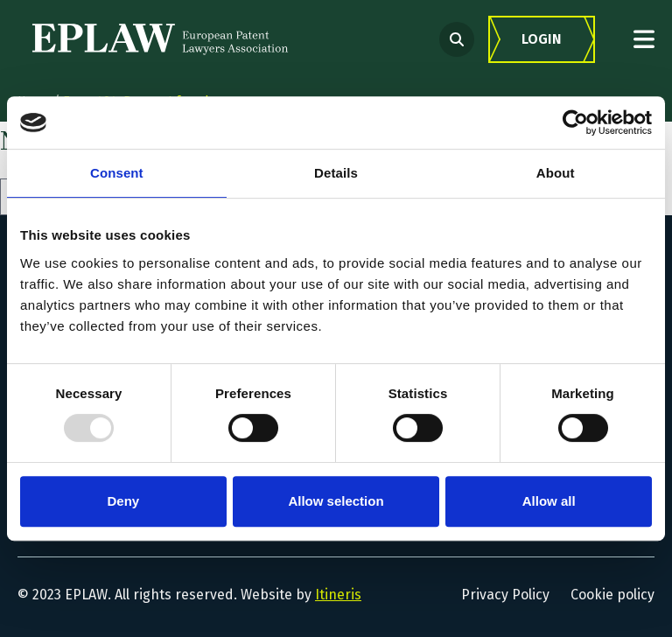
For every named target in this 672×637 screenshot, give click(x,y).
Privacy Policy (505, 595)
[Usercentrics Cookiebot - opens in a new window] (575, 122)
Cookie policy (612, 595)
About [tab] (556, 173)
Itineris (338, 595)
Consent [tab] (117, 173)
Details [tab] (336, 173)
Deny (123, 501)
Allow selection (336, 501)
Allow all (549, 501)
